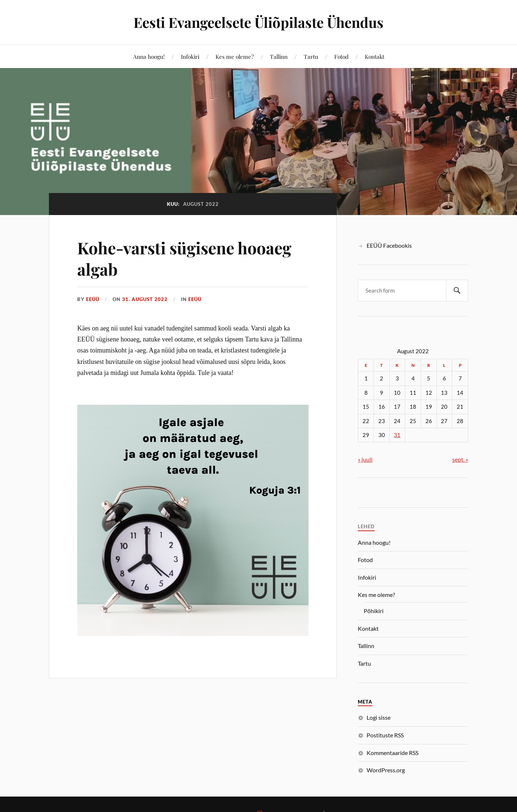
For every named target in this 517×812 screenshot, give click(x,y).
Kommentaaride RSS (393, 753)
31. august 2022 (145, 299)
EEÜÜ (93, 299)
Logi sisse (379, 717)
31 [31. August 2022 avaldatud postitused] (397, 435)
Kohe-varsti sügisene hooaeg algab (184, 258)
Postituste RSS (385, 735)
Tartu (311, 56)
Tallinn (279, 56)
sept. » (460, 459)
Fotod (341, 56)
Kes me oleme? (235, 56)
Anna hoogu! (149, 56)
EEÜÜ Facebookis (389, 245)
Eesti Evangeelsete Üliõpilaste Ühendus (258, 22)
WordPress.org (386, 770)
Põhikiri (374, 611)
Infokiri (190, 56)
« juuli (365, 459)
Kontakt (375, 56)
